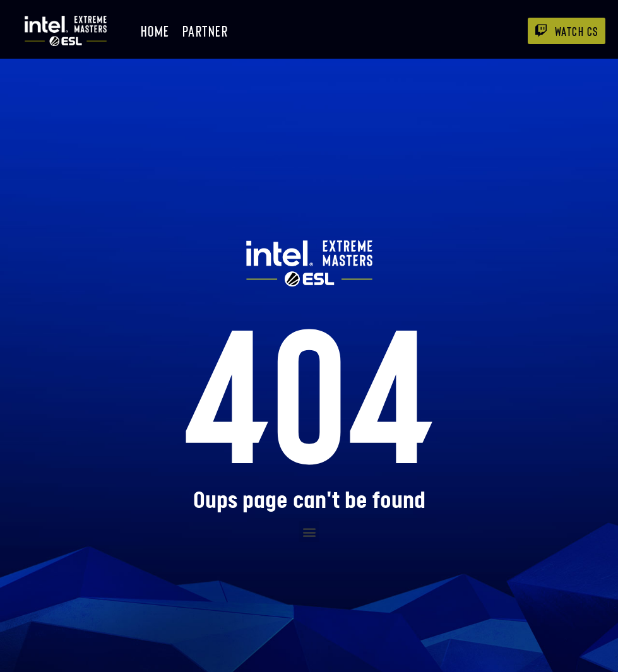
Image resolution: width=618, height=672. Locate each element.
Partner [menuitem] (205, 31)
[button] (309, 532)
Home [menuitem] (155, 31)
